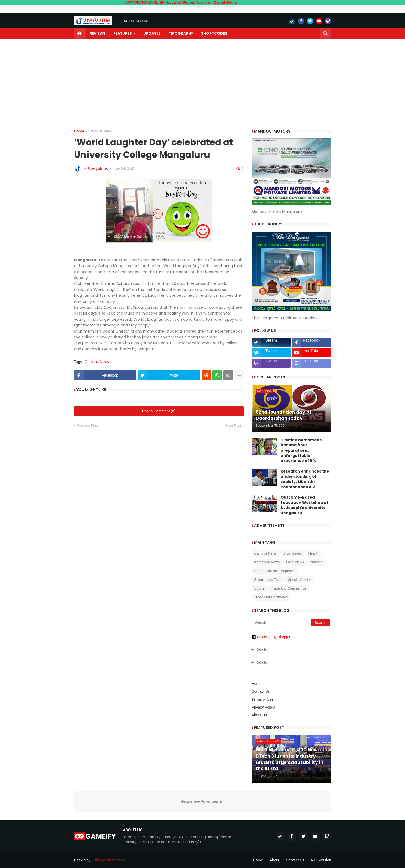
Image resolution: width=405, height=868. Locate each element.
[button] (325, 33)
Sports (259, 588)
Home (79, 131)
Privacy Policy (263, 707)
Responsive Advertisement (202, 801)
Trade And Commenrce (289, 588)
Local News (295, 562)
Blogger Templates (109, 860)
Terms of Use (263, 699)
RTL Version (321, 860)
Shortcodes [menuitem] (214, 33)
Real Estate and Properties (275, 571)
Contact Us (261, 691)
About (274, 860)
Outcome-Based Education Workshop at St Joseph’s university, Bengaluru (304, 505)
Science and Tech (268, 580)
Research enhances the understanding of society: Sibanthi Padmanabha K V (305, 479)
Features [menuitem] (123, 33)
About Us (259, 715)
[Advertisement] (203, 84)
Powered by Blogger (271, 637)
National (317, 562)
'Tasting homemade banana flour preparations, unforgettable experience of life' (301, 450)
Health (313, 553)
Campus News (100, 131)
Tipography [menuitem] (181, 33)
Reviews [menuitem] (98, 33)
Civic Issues (292, 553)
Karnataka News (267, 562)
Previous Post (87, 426)
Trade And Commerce (271, 597)
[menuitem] (80, 33)
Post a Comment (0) (159, 411)
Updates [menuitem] (152, 33)
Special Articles (300, 580)
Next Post (233, 426)
